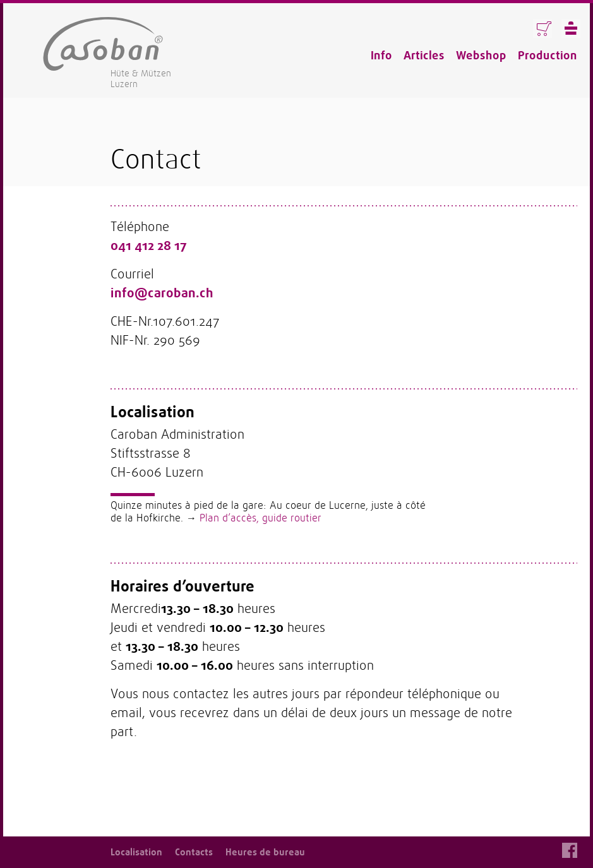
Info (381, 56)
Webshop (481, 56)
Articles (424, 56)
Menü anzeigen (571, 28)
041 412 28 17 (149, 246)
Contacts (194, 852)
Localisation (136, 852)
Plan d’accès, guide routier (261, 518)
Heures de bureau (265, 852)
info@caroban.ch (162, 293)
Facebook (570, 850)
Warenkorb (542, 28)
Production (548, 56)
